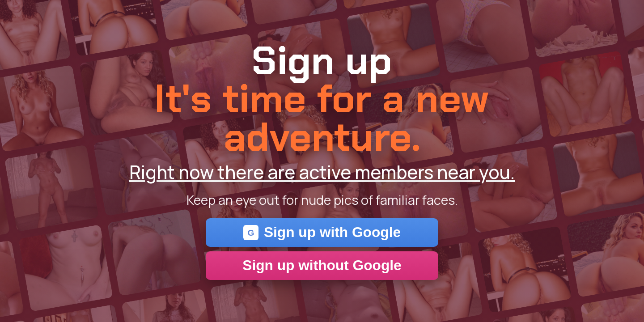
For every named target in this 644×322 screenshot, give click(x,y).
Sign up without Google (322, 265)
